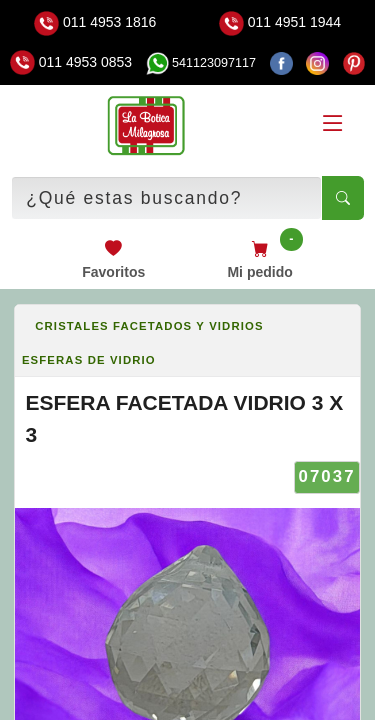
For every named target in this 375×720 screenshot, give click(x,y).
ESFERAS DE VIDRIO (89, 360)
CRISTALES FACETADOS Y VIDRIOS (149, 326)
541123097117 (201, 63)
